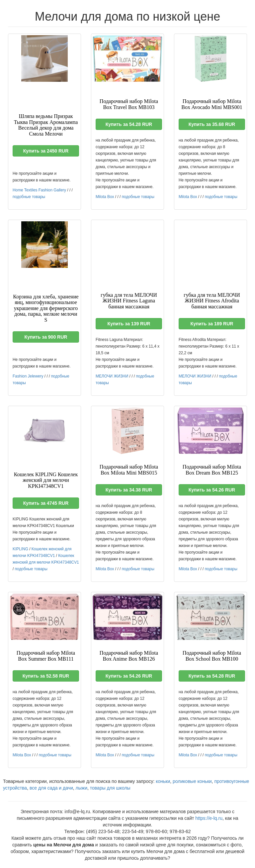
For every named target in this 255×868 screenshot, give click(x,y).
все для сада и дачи (51, 788)
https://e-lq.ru (209, 818)
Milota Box (105, 197)
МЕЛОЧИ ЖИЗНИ (112, 376)
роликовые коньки (192, 781)
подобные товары (29, 197)
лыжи (82, 788)
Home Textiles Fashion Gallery (39, 190)
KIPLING (20, 549)
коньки (163, 781)
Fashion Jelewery (28, 376)
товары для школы (110, 788)
